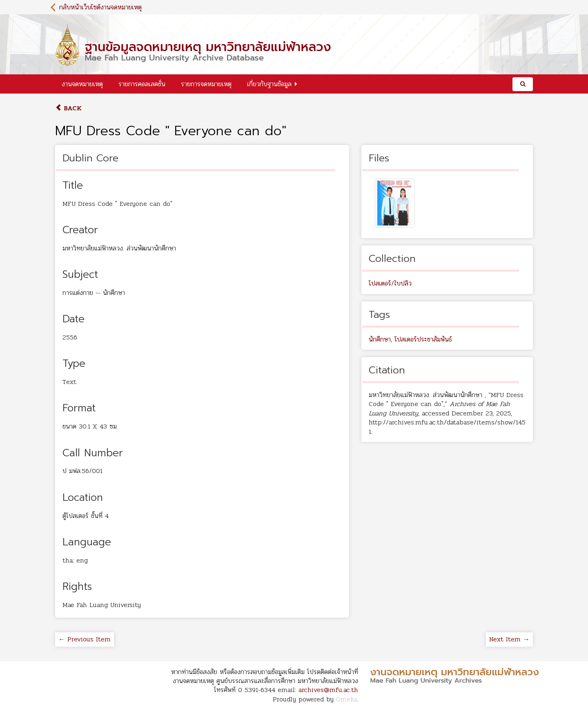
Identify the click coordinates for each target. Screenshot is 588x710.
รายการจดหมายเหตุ (206, 84)
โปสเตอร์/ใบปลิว (390, 283)
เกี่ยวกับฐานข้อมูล (269, 84)
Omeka (346, 699)
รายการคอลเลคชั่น (142, 84)
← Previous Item (85, 639)
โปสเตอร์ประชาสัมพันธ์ (423, 339)
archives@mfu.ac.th (328, 690)
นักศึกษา (380, 339)
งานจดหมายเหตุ (82, 84)
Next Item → (509, 639)
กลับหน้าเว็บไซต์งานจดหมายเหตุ (100, 7)
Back (68, 108)
